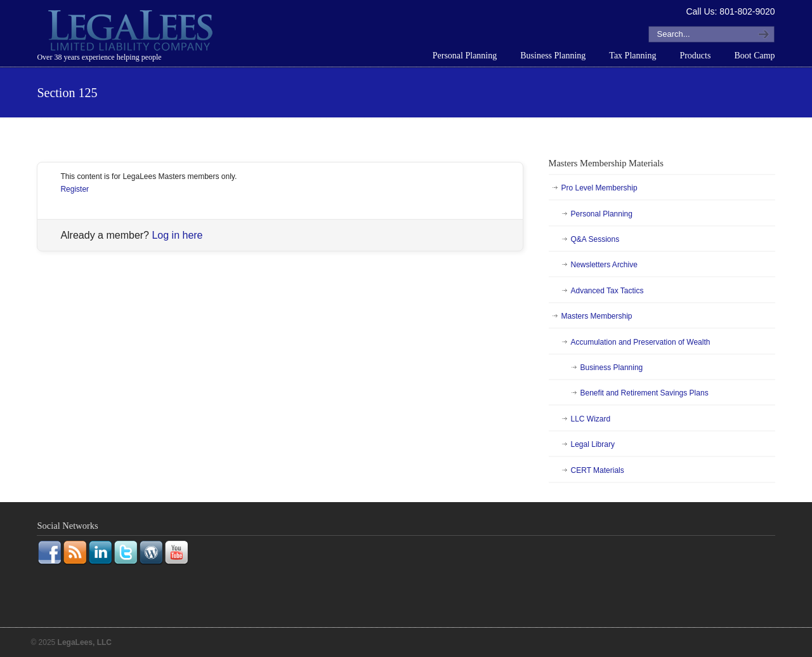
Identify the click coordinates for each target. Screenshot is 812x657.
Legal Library (593, 444)
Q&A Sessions (595, 239)
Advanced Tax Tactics (607, 291)
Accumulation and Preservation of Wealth (641, 342)
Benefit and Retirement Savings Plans (645, 393)
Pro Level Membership (599, 188)
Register (75, 189)
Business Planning (612, 368)
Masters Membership (597, 316)
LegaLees (132, 32)
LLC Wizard (591, 419)
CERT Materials (598, 470)
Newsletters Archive (604, 265)
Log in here (177, 235)
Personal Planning (602, 214)
